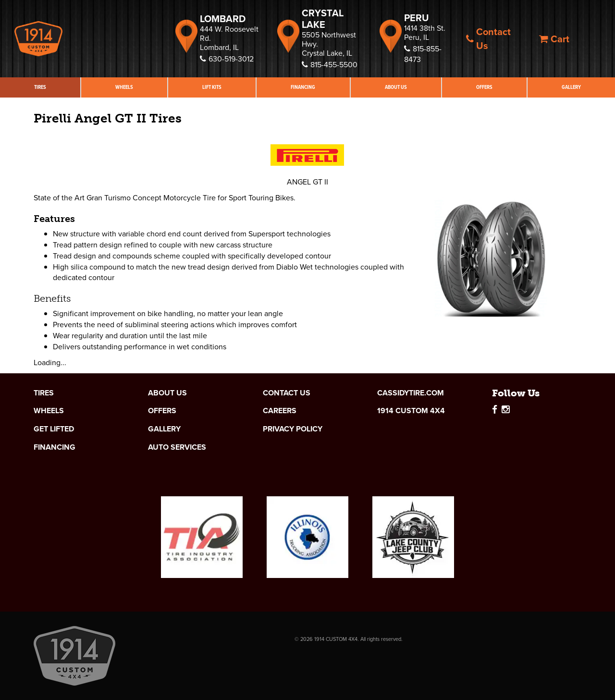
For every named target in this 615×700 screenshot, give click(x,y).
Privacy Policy (293, 429)
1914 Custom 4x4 (411, 411)
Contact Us (488, 39)
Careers (280, 411)
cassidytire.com (411, 393)
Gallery (571, 87)
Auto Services (177, 447)
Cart (554, 39)
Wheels (124, 87)
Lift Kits (212, 87)
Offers (484, 87)
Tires (40, 87)
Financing (303, 87)
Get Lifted (54, 429)
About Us (396, 87)
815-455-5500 (330, 65)
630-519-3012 (227, 59)
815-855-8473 (423, 54)
